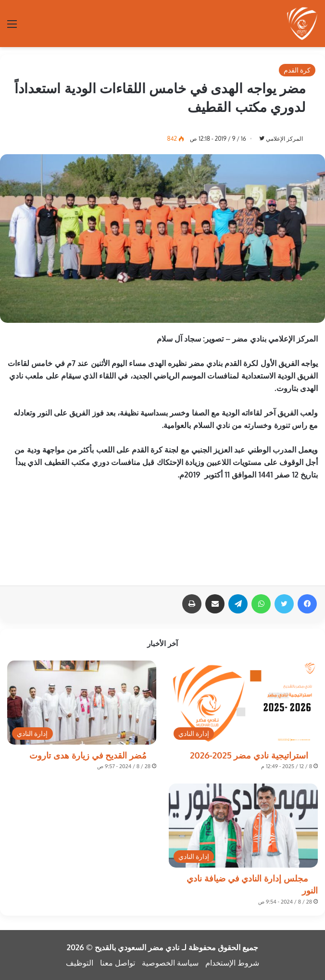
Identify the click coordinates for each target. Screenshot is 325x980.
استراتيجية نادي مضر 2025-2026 (249, 755)
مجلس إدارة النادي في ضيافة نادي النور (252, 884)
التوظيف (80, 963)
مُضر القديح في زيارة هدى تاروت (88, 755)
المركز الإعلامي (284, 139)
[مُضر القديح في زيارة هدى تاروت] (82, 703)
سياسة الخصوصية (170, 963)
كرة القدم (297, 70)
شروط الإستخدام (232, 963)
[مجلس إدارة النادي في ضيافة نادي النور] (243, 826)
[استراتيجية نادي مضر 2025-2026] (243, 703)
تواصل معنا (118, 963)
